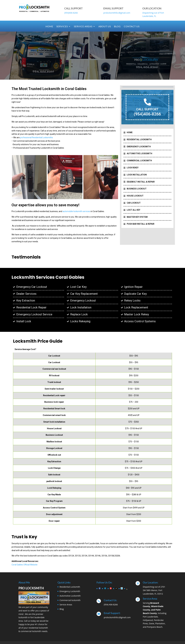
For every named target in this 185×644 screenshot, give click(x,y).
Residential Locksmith (70, 587)
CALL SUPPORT (147, 109)
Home (49, 27)
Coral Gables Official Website (24, 565)
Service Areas (83, 27)
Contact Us (132, 27)
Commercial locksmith (70, 600)
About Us (105, 27)
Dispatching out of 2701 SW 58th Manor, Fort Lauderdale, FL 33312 (154, 590)
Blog (117, 27)
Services (62, 27)
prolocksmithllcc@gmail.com (117, 13)
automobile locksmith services (76, 211)
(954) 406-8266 (111, 605)
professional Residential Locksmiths (36, 137)
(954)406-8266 (71, 13)
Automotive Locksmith (70, 596)
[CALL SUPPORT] (147, 102)
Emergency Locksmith (70, 591)
